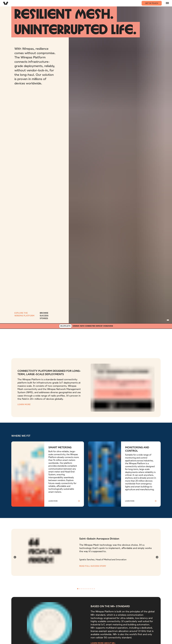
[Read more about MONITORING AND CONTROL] (124, 476)
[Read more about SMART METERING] (48, 476)
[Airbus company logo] (138, 342)
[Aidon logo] (35, 338)
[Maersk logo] (113, 338)
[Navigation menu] (167, 3)
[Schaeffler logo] (87, 338)
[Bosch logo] (61, 338)
